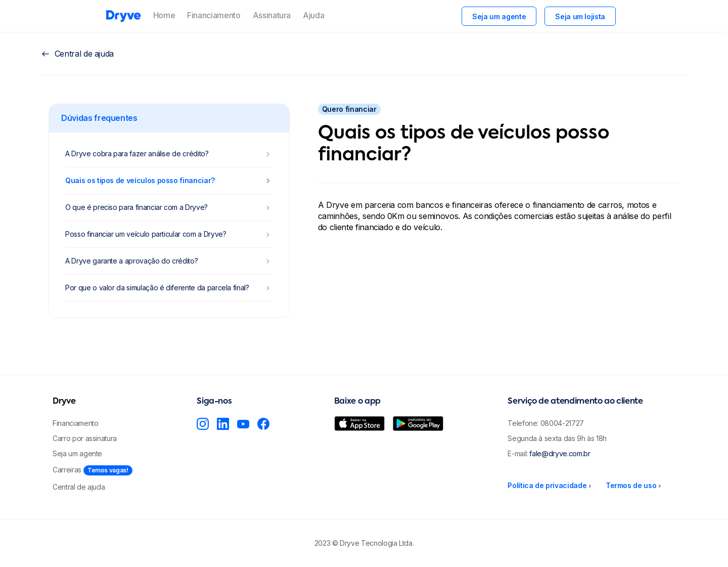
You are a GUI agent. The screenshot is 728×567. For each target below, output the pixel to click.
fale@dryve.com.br (560, 453)
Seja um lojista (580, 16)
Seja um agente (499, 16)
